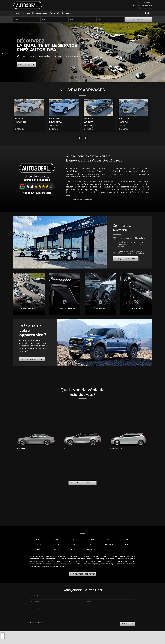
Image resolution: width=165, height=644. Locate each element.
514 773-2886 (145, 8)
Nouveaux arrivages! (40, 13)
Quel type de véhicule (82, 392)
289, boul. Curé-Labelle (142, 5)
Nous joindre (66, 13)
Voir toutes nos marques (82, 574)
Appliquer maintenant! (126, 259)
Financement (54, 13)
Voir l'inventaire (26, 65)
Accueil (17, 13)
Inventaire (26, 13)
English (148, 13)
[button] (3, 634)
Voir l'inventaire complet (82, 483)
